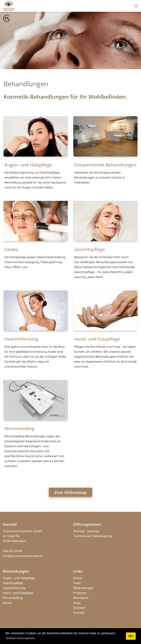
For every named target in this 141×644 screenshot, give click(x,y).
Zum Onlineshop (70, 492)
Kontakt (79, 613)
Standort (79, 608)
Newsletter (81, 598)
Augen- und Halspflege (28, 165)
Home (77, 578)
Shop (77, 603)
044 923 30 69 (12, 551)
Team (77, 583)
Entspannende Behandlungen (105, 165)
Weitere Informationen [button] (20, 638)
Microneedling (19, 428)
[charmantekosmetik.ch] (9, 6)
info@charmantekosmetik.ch (23, 556)
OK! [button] (131, 636)
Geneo (11, 249)
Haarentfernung (21, 339)
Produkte (80, 593)
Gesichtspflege (90, 249)
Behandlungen (83, 588)
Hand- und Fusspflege (97, 339)
